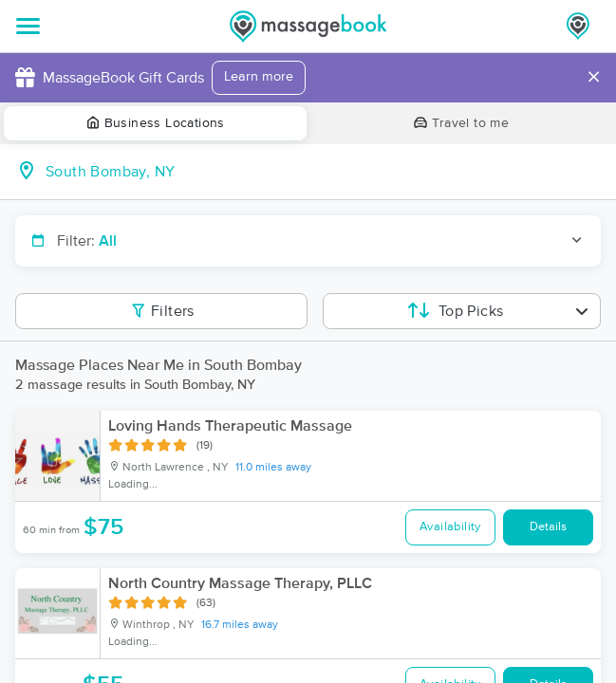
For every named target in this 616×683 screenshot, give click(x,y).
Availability (450, 527)
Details (548, 527)
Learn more (259, 77)
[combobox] (323, 172)
